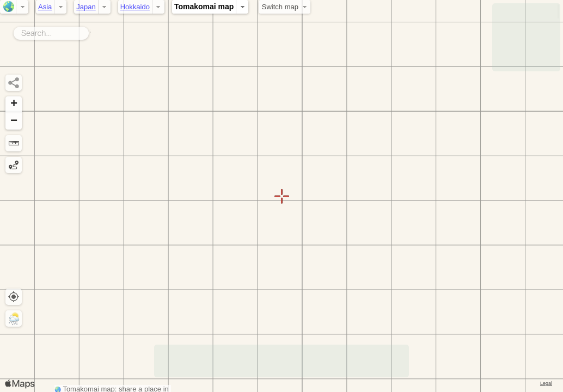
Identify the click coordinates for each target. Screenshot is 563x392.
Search (91, 31)
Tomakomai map (204, 7)
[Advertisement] (526, 37)
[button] (14, 105)
